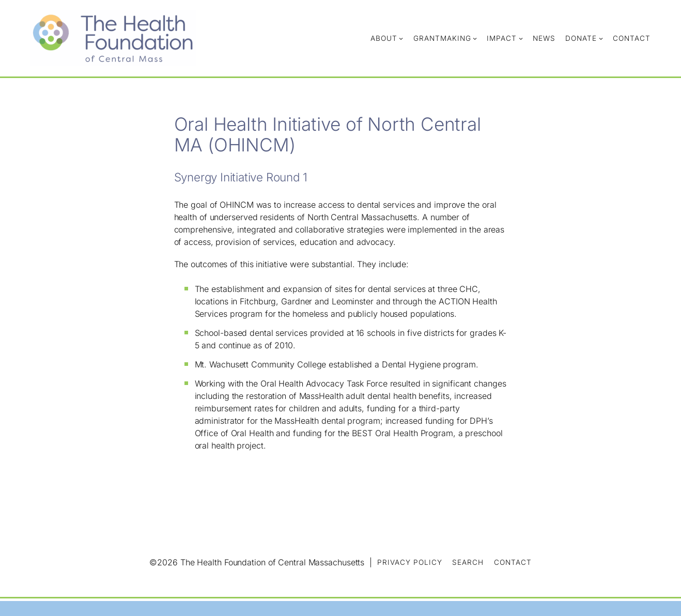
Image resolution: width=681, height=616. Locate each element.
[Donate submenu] (601, 38)
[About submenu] (401, 38)
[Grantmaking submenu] (475, 38)
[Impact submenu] (521, 38)
